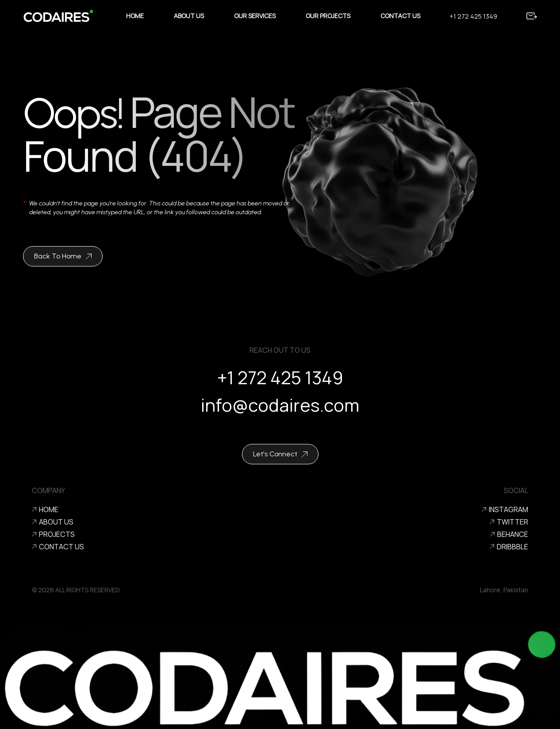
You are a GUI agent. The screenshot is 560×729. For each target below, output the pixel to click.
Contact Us (400, 16)
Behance (509, 534)
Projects (53, 534)
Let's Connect (280, 454)
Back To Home (63, 256)
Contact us (58, 547)
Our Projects (328, 16)
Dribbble (509, 547)
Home (135, 16)
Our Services (255, 16)
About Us (189, 16)
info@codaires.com (280, 410)
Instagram (505, 509)
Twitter (509, 522)
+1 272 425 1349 (473, 16)
